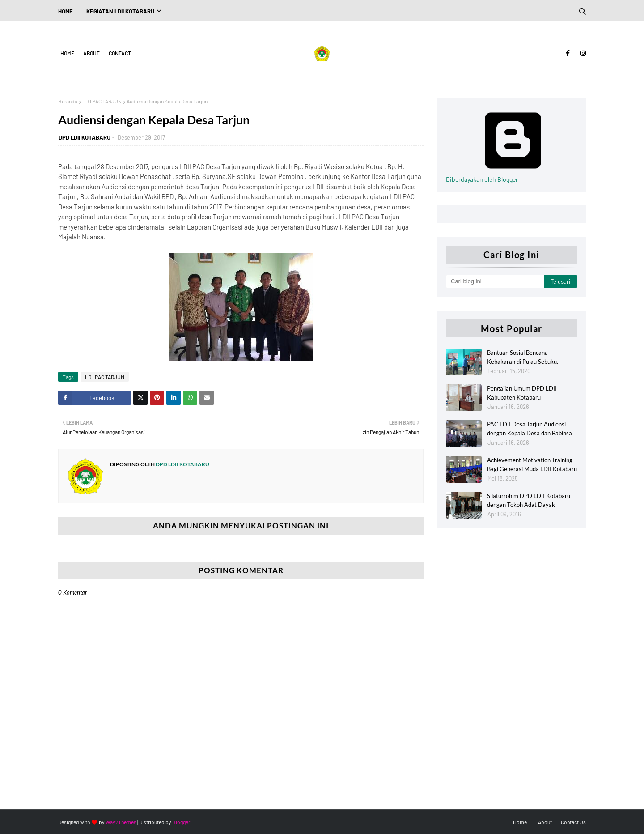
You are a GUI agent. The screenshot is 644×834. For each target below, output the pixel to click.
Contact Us (573, 822)
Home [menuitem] (66, 11)
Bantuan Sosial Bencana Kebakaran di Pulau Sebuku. (523, 357)
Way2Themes (121, 822)
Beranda (68, 101)
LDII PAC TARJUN (102, 101)
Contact (120, 53)
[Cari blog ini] (495, 281)
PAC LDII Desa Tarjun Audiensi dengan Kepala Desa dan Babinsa (530, 429)
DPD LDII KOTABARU (85, 137)
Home (67, 53)
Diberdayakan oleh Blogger (513, 175)
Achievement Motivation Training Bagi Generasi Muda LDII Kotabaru (532, 464)
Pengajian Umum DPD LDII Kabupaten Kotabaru (522, 393)
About (91, 53)
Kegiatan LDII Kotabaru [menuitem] (120, 11)
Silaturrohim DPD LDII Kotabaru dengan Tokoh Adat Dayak (529, 500)
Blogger (181, 822)
